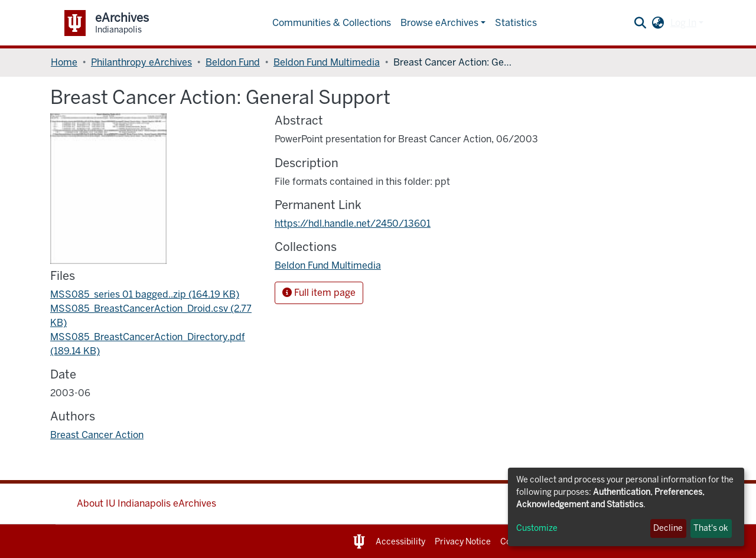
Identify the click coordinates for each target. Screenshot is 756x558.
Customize (537, 528)
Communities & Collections (332, 23)
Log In (683, 23)
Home (64, 62)
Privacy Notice (463, 542)
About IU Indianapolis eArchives (146, 503)
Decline (668, 528)
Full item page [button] (319, 293)
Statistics (516, 23)
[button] (658, 23)
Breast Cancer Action (97, 435)
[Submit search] (641, 23)
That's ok (711, 528)
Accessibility (400, 542)
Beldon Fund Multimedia (327, 62)
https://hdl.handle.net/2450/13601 (353, 223)
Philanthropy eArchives (141, 62)
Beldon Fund (233, 62)
